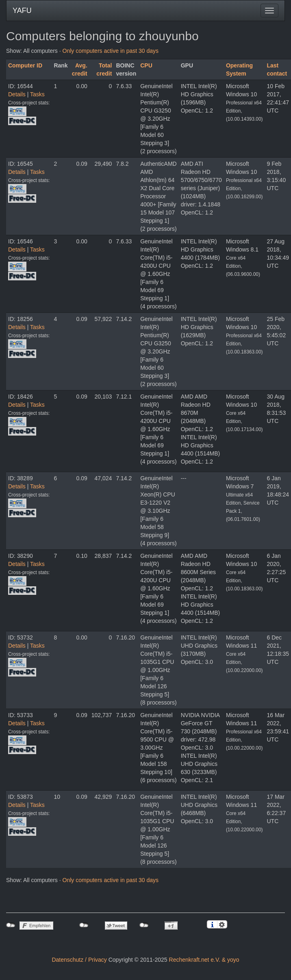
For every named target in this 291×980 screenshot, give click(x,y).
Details (17, 94)
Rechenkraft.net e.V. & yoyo (204, 960)
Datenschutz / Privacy (79, 960)
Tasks (37, 94)
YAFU (22, 11)
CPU (146, 65)
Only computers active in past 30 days (111, 51)
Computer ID (25, 65)
